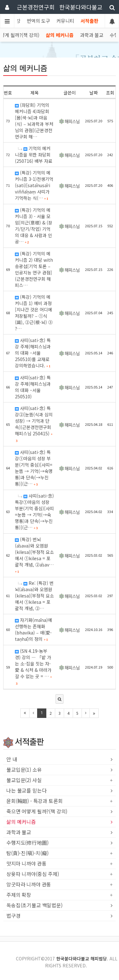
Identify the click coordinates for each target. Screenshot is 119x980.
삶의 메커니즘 (60, 35)
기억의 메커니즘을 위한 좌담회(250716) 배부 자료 (34, 155)
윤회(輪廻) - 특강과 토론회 (34, 801)
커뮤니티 (65, 21)
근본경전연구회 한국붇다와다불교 (60, 7)
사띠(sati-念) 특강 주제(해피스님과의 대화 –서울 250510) (33, 387)
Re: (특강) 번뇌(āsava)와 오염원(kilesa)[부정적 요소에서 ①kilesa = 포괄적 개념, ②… (34, 596)
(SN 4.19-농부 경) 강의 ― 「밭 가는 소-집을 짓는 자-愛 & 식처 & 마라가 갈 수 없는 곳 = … (33, 667)
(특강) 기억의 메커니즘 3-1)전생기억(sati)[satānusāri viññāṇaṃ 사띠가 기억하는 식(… (34, 185)
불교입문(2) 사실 (24, 780)
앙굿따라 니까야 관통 (29, 885)
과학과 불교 (92, 35)
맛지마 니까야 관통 (26, 864)
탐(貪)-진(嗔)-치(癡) (27, 853)
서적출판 (89, 21)
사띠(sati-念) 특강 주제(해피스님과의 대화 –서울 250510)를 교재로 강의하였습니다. (33, 353)
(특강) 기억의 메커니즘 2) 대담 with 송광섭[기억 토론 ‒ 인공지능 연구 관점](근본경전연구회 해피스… (34, 269)
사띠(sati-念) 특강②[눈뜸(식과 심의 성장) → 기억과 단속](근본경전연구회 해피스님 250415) (34, 424)
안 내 (12, 759)
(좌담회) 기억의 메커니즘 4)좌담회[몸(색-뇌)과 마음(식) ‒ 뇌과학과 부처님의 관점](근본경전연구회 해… (34, 121)
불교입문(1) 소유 (24, 770)
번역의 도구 (38, 21)
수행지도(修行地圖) (27, 843)
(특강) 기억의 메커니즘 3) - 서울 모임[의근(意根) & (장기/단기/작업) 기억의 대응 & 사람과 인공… (34, 226)
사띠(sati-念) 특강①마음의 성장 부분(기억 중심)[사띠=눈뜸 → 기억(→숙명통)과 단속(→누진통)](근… (34, 468)
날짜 (94, 93)
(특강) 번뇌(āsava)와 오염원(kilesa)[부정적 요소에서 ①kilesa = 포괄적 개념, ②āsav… (34, 555)
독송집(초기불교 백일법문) (34, 905)
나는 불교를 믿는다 (26, 791)
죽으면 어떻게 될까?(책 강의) (37, 812)
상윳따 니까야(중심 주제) (33, 874)
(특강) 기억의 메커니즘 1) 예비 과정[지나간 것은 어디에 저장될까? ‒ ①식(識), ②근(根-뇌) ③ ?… (34, 313)
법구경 (13, 916)
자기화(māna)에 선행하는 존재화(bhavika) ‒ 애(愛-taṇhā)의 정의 (33, 629)
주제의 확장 (19, 895)
